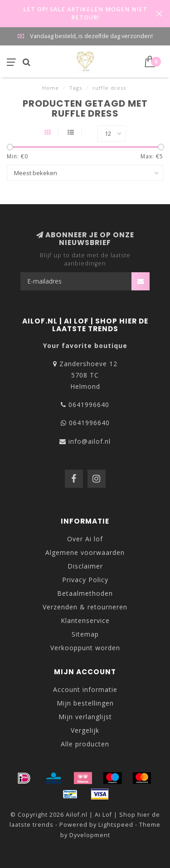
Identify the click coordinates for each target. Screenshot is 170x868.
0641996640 (89, 405)
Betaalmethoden (85, 593)
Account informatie (85, 689)
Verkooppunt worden (85, 648)
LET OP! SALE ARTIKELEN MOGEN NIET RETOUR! (85, 13)
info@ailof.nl (90, 441)
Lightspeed (116, 825)
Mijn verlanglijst (85, 717)
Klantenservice (85, 620)
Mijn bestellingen (85, 703)
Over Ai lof (85, 539)
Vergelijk (85, 730)
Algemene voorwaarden (85, 552)
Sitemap (85, 634)
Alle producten (85, 744)
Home (51, 88)
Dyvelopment (90, 835)
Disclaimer (85, 566)
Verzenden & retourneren (85, 607)
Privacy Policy (85, 580)
